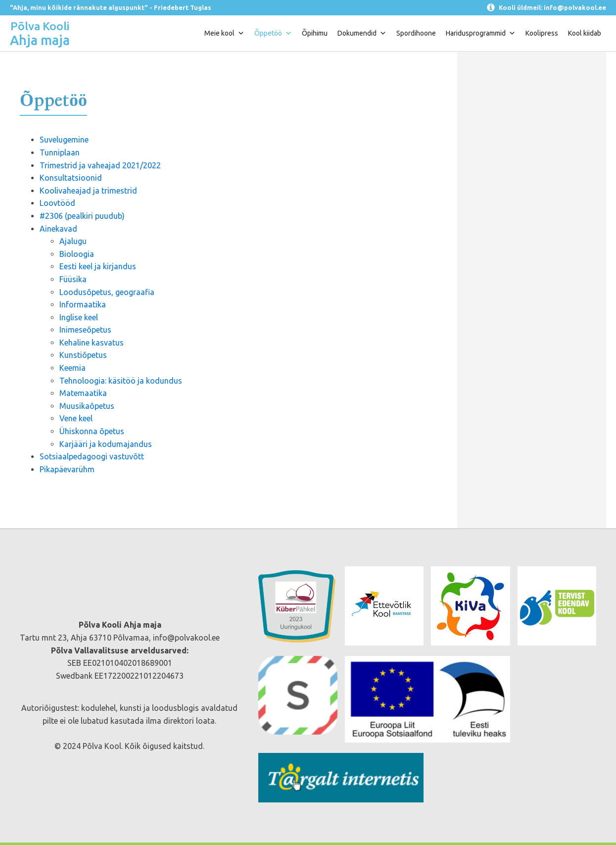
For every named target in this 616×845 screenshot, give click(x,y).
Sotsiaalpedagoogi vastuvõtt (92, 456)
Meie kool (224, 33)
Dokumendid (362, 33)
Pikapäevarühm (67, 469)
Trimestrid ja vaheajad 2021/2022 (100, 165)
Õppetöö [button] (273, 33)
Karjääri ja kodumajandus (106, 444)
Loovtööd (57, 203)
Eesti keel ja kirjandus (98, 266)
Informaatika (83, 304)
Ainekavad (58, 229)
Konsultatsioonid (71, 178)
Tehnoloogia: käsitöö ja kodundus (121, 381)
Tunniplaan (60, 152)
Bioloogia (77, 254)
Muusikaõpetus (87, 406)
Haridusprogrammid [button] (481, 33)
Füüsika (73, 279)
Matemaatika (83, 393)
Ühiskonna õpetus (92, 431)
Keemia (72, 368)
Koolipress (542, 33)
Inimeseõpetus (85, 330)
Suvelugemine (64, 140)
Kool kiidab (585, 33)
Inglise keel (79, 317)
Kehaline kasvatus (92, 343)
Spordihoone (416, 33)
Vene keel (76, 418)
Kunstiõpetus (83, 355)
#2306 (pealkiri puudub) (82, 216)
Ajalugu (73, 241)
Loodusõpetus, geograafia (107, 292)
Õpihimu (315, 33)
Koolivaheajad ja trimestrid (88, 191)
